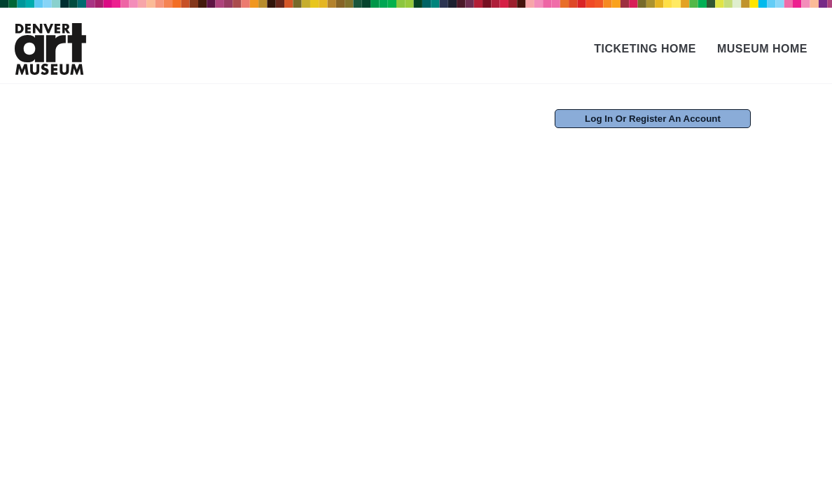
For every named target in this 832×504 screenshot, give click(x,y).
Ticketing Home (645, 49)
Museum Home (762, 49)
